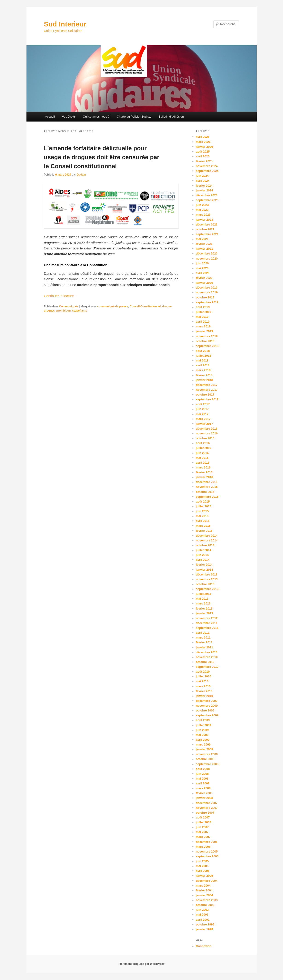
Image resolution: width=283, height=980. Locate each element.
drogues (49, 311)
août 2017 (203, 404)
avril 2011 (203, 633)
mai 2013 (202, 599)
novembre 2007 (207, 808)
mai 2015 (202, 516)
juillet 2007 (204, 822)
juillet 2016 (204, 448)
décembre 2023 (207, 195)
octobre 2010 (205, 662)
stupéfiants (80, 311)
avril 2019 (203, 322)
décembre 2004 (207, 881)
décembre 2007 (207, 803)
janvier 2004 (204, 895)
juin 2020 (202, 263)
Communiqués (69, 306)
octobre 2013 (205, 584)
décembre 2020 (207, 253)
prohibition (64, 311)
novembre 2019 (207, 292)
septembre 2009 (207, 715)
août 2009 (203, 720)
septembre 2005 (207, 856)
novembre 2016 (207, 433)
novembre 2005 (207, 851)
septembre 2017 (207, 399)
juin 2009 (202, 730)
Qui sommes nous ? (96, 117)
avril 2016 (203, 463)
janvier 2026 (204, 147)
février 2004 (204, 890)
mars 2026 (203, 142)
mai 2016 (202, 458)
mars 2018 (203, 370)
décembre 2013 (207, 574)
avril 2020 (203, 273)
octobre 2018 (205, 341)
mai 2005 (202, 866)
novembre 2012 (207, 618)
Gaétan (81, 175)
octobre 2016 (205, 438)
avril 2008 (203, 783)
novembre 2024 (207, 166)
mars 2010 (203, 686)
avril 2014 (203, 560)
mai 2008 (202, 779)
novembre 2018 (207, 336)
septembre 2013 (207, 589)
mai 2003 (202, 915)
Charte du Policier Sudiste (134, 117)
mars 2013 (203, 603)
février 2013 (204, 609)
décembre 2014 (207, 536)
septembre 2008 (207, 764)
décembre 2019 (207, 288)
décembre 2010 (207, 652)
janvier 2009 (204, 749)
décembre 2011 (207, 623)
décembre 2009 (207, 701)
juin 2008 (202, 774)
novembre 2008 (207, 754)
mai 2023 (202, 210)
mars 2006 (203, 847)
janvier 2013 (204, 613)
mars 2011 (203, 637)
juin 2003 (202, 910)
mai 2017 (202, 414)
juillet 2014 (204, 550)
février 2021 (204, 244)
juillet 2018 (204, 356)
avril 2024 (203, 181)
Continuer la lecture (61, 296)
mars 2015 (203, 526)
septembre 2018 (207, 346)
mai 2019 (202, 317)
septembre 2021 (207, 234)
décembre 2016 (207, 429)
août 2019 (203, 307)
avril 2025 (203, 156)
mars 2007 (203, 837)
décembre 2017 (207, 385)
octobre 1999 (205, 924)
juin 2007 (202, 827)
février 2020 (204, 278)
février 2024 (204, 186)
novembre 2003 (207, 900)
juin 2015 (202, 511)
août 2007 (203, 817)
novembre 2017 (207, 390)
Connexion (204, 946)
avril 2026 (203, 137)
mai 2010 (202, 681)
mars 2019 (203, 326)
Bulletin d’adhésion (171, 117)
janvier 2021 (204, 249)
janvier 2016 (204, 477)
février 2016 (204, 472)
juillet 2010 (204, 676)
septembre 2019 (207, 302)
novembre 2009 (207, 706)
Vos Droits (69, 117)
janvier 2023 (204, 220)
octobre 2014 (205, 545)
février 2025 (204, 161)
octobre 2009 (205, 710)
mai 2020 (202, 268)
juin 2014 (202, 555)
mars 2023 (203, 215)
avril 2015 (203, 521)
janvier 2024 (204, 190)
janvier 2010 (204, 696)
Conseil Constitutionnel (145, 306)
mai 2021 (202, 239)
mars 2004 (203, 886)
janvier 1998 (204, 929)
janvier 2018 (204, 380)
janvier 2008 (204, 798)
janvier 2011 (204, 647)
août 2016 (203, 443)
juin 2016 (202, 453)
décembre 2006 (207, 842)
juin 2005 (202, 861)
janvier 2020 (204, 283)
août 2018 (203, 351)
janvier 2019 (204, 331)
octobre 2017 (205, 395)
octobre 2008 (205, 759)
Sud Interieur (65, 24)
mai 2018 (202, 360)
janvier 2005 (204, 876)
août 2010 (203, 672)
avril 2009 (203, 740)
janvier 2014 (204, 570)
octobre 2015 (205, 492)
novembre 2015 (207, 487)
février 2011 (204, 642)
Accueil (50, 117)
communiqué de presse (113, 306)
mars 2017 (203, 419)
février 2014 (204, 565)
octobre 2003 (205, 905)
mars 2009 (203, 744)
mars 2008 (203, 788)
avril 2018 (203, 365)
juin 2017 (202, 409)
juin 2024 (202, 176)
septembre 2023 (207, 200)
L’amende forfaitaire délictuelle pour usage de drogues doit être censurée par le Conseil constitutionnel (102, 157)
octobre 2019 (205, 297)
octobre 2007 (205, 813)
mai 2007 (202, 832)
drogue (167, 306)
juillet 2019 (204, 312)
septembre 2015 (207, 497)
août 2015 (203, 502)
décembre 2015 (207, 482)
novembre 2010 (207, 657)
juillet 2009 (204, 725)
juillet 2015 (204, 506)
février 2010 (204, 691)
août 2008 (203, 769)
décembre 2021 (207, 224)
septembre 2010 (207, 667)
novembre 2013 (207, 579)
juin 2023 (202, 205)
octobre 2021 (205, 229)
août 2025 (203, 152)
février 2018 (204, 375)
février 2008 (204, 793)
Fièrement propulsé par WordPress (142, 964)
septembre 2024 (207, 171)
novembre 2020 (207, 259)
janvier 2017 (204, 424)
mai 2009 (202, 735)
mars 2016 (203, 467)
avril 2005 (203, 871)
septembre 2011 (207, 628)
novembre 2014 (207, 540)
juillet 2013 (204, 594)
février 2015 (204, 531)
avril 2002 (203, 920)
